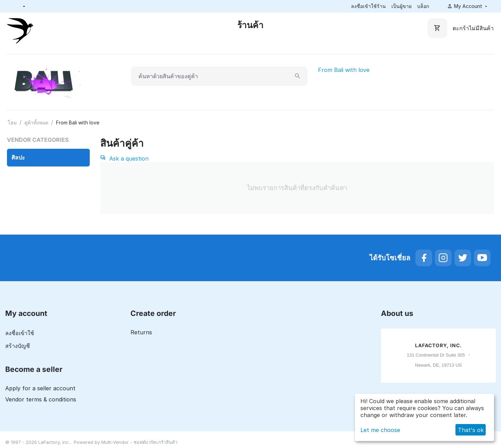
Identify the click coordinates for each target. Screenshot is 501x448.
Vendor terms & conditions (41, 399)
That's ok (471, 430)
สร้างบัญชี (18, 346)
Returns (141, 332)
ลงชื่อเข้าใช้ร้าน (368, 6)
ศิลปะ (18, 157)
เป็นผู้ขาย (401, 6)
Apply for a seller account (40, 388)
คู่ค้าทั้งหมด (36, 123)
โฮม (12, 123)
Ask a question (124, 158)
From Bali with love (344, 70)
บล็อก (423, 6)
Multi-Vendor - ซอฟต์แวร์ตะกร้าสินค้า (139, 442)
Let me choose (380, 430)
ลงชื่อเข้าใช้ (20, 333)
